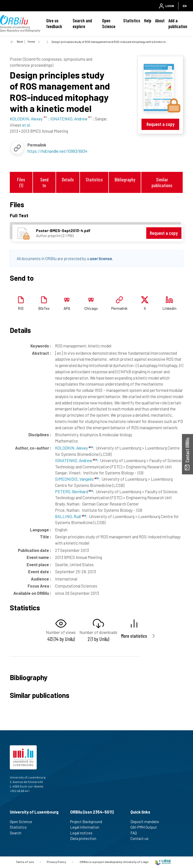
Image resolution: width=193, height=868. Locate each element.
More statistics (134, 636)
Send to (44, 182)
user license (101, 258)
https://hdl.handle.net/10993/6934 (57, 151)
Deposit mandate (147, 822)
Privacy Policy (56, 862)
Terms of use (25, 862)
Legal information (87, 827)
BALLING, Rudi (70, 516)
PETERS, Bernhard (74, 491)
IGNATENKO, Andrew (76, 460)
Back (20, 42)
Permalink (119, 308)
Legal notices (83, 833)
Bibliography (125, 179)
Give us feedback (54, 23)
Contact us (142, 838)
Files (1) (21, 182)
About (160, 21)
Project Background (88, 822)
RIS (21, 308)
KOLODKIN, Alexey (74, 448)
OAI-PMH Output (146, 827)
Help (148, 21)
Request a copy (160, 124)
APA (67, 308)
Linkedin (169, 308)
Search (18, 833)
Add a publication (178, 23)
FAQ (136, 833)
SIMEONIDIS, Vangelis (77, 479)
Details (68, 179)
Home (31, 42)
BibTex (44, 308)
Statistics (132, 21)
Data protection (85, 838)
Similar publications (162, 182)
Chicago (91, 308)
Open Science (109, 23)
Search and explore (82, 23)
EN (185, 6)
